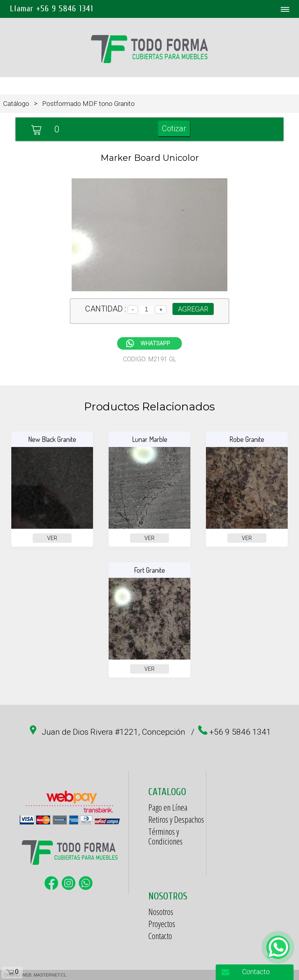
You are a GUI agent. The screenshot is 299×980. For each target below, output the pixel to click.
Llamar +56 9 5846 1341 (52, 9)
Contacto (160, 936)
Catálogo (16, 104)
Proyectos (162, 924)
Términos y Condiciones (165, 836)
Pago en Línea (168, 807)
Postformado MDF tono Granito (88, 104)
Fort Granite (149, 570)
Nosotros (161, 911)
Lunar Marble (150, 439)
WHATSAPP (155, 343)
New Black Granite (52, 439)
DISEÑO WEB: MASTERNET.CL (35, 975)
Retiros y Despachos (176, 819)
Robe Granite (247, 439)
